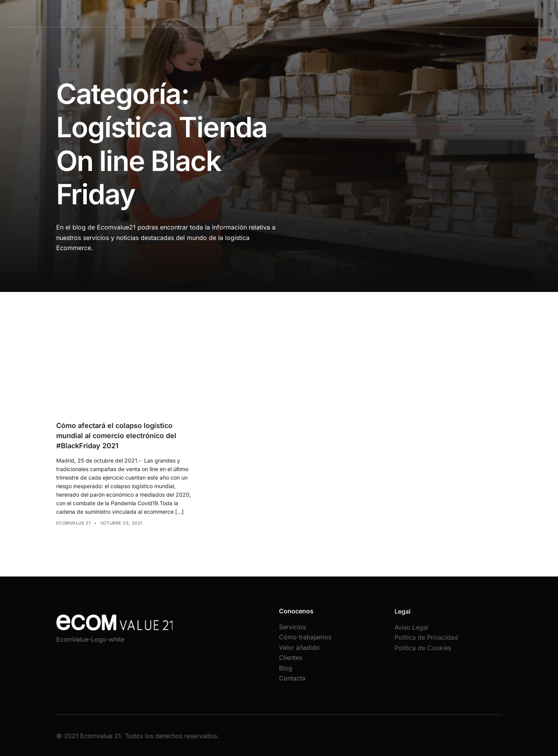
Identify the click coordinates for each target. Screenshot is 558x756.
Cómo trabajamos (274, 13)
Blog (394, 13)
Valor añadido (326, 13)
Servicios (228, 13)
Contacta (424, 13)
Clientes (366, 13)
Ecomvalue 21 (73, 529)
